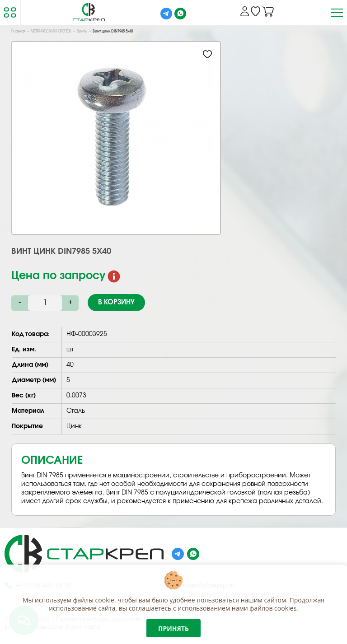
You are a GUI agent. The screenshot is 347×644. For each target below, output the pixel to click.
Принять (173, 628)
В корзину (116, 302)
